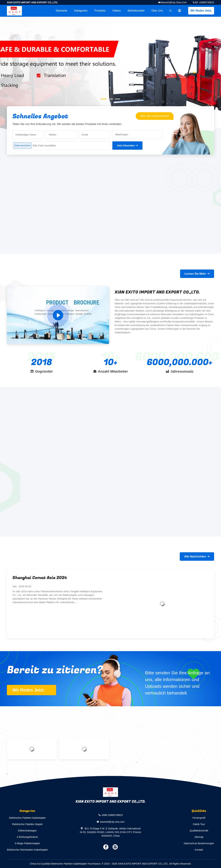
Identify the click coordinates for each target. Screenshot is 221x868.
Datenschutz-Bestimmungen (199, 843)
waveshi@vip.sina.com (174, 2)
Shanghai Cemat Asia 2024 (40, 578)
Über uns (157, 11)
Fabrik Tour (199, 824)
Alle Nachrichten (195, 557)
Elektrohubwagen (27, 831)
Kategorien (81, 11)
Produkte (100, 11)
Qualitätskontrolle (199, 831)
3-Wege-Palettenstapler (27, 843)
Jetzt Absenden (126, 146)
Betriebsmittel (136, 11)
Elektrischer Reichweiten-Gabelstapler (27, 850)
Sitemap (199, 837)
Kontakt (199, 850)
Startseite (61, 11)
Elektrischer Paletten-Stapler (27, 824)
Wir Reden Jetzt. (201, 11)
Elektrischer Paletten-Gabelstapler (27, 818)
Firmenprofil (199, 818)
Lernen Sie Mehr (195, 274)
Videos (117, 11)
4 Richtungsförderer (27, 837)
